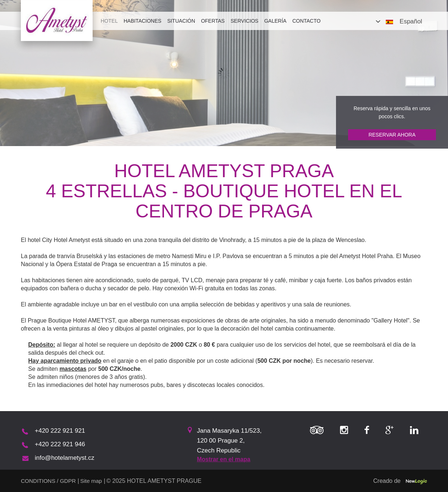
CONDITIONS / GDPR (48, 481)
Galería (275, 21)
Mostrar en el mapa (224, 459)
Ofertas (213, 21)
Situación (181, 21)
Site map (91, 481)
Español (411, 21)
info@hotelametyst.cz (65, 458)
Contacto (307, 21)
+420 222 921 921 (60, 431)
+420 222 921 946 (60, 444)
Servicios (244, 21)
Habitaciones (143, 21)
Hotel (109, 21)
